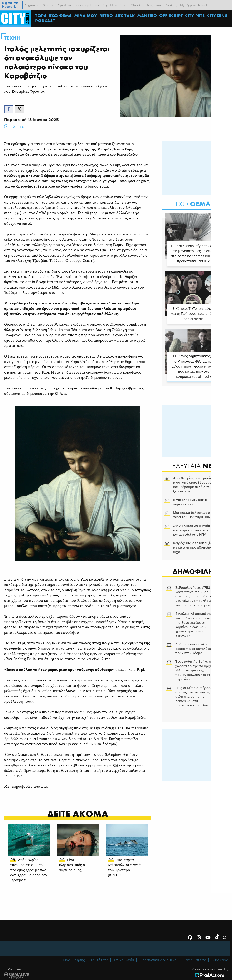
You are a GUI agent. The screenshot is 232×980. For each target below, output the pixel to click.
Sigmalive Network (10, 5)
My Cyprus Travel (194, 5)
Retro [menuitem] (107, 16)
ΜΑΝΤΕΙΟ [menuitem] (148, 16)
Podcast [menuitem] (46, 21)
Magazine (155, 5)
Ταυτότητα (99, 961)
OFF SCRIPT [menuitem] (172, 16)
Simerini (49, 5)
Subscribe (220, 961)
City (104, 5)
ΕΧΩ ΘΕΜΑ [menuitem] (61, 16)
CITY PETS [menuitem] (196, 16)
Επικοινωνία (124, 961)
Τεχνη (12, 38)
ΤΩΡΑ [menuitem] (42, 16)
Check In (138, 5)
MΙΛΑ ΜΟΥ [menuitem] (86, 16)
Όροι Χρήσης (74, 961)
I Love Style (119, 5)
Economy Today (87, 5)
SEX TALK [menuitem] (126, 16)
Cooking (171, 5)
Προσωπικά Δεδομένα (158, 961)
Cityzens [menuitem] (218, 16)
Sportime (65, 5)
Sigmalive (33, 5)
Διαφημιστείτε (194, 961)
